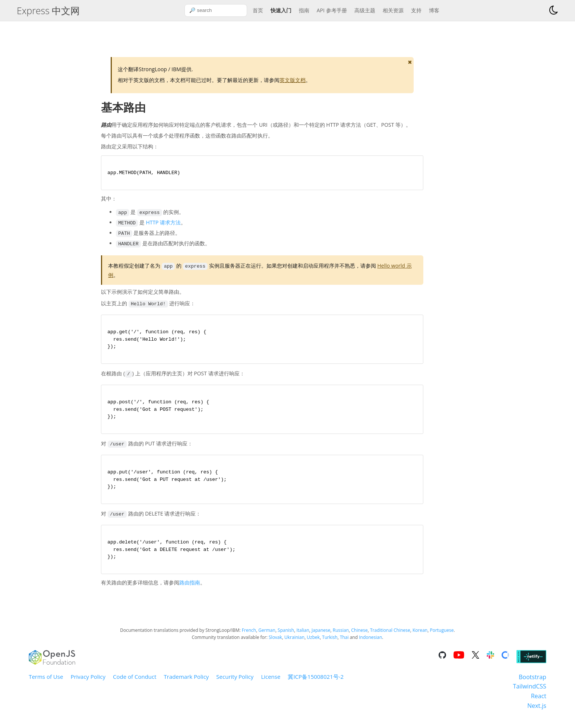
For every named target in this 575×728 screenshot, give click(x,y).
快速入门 (281, 10)
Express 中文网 (48, 10)
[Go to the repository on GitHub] (442, 662)
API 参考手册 (332, 10)
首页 (258, 10)
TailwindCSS (529, 693)
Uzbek (313, 644)
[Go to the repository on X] (476, 662)
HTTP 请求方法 (163, 223)
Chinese (359, 636)
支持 (416, 10)
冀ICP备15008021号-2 (316, 683)
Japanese (321, 636)
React (539, 702)
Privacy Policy (88, 683)
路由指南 (190, 589)
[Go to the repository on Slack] (490, 662)
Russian (341, 636)
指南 (304, 10)
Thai (344, 644)
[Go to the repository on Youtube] (459, 662)
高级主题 (365, 10)
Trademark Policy (187, 683)
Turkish (330, 644)
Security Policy (235, 683)
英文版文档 (293, 80)
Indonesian (370, 644)
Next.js (537, 712)
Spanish (286, 636)
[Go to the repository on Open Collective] (505, 662)
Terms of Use (46, 683)
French (249, 636)
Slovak (275, 644)
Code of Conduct (135, 683)
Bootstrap (533, 683)
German (267, 636)
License (271, 683)
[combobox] (216, 10)
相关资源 (393, 10)
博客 (434, 10)
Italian (303, 636)
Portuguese (442, 636)
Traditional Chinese (390, 636)
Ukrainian (294, 644)
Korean (420, 636)
